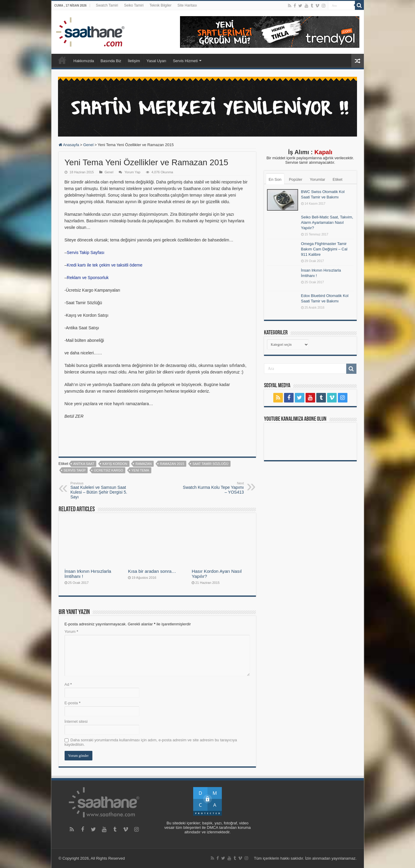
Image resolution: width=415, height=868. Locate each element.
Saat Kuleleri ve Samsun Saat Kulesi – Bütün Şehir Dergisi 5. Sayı (101, 490)
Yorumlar (318, 179)
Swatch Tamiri (107, 5)
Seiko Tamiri (134, 5)
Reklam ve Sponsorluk (88, 278)
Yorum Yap (132, 172)
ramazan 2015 (172, 464)
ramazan (144, 464)
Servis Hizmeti (185, 61)
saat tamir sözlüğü (210, 464)
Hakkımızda (84, 61)
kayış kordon (115, 464)
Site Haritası (187, 5)
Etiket (338, 179)
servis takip (75, 470)
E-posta (73, 703)
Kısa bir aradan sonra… (152, 571)
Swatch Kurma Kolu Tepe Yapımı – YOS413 (213, 488)
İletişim (134, 61)
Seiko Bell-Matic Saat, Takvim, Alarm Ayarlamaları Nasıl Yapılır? (327, 222)
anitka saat (84, 464)
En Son (275, 179)
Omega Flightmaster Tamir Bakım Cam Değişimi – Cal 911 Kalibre (324, 249)
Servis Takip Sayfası (86, 252)
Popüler (296, 179)
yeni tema (140, 470)
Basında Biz (111, 61)
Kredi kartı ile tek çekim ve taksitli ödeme (104, 265)
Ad (68, 684)
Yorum (71, 632)
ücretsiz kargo (109, 470)
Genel (88, 145)
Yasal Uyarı (156, 61)
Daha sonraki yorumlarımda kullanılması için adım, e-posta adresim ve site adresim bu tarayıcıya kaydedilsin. (151, 742)
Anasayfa (62, 60)
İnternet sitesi (76, 721)
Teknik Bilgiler (160, 5)
